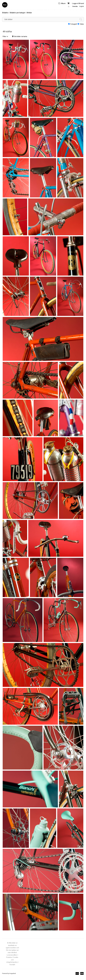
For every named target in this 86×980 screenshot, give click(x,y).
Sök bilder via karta (20, 36)
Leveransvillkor (12, 955)
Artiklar (29, 13)
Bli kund (81, 3)
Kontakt (12, 965)
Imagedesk (13, 973)
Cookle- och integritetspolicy (13, 960)
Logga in (75, 3)
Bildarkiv (5, 13)
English (82, 6)
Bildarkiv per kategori (18, 13)
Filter (5, 36)
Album (63, 3)
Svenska (75, 6)
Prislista (9, 957)
